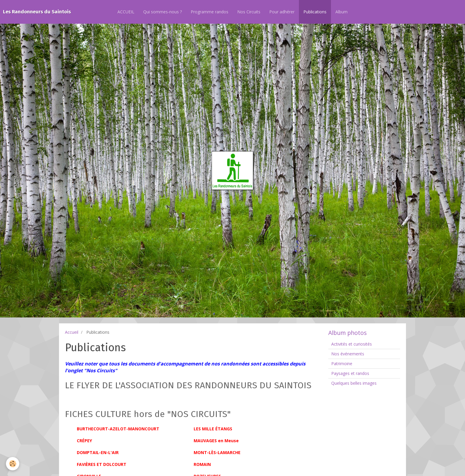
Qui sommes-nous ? (163, 12)
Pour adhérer (282, 12)
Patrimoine (342, 364)
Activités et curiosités (352, 344)
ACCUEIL (126, 12)
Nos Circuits (249, 12)
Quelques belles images (354, 383)
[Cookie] (13, 464)
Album (341, 12)
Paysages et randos (350, 373)
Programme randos (210, 12)
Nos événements (348, 354)
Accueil (72, 332)
